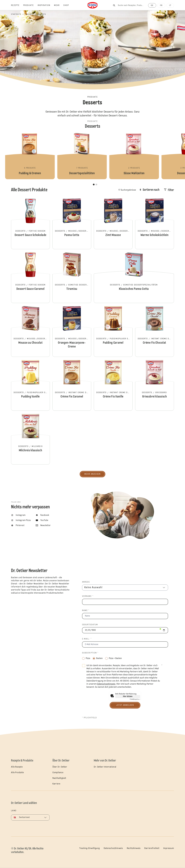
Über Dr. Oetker (60, 767)
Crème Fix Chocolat (155, 331)
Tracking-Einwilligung (89, 848)
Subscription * (90, 653)
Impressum (169, 848)
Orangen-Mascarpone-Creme (72, 331)
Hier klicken (128, 697)
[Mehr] (59, 5)
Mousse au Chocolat (30, 331)
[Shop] (68, 5)
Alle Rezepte (17, 767)
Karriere (56, 784)
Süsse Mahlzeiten (134, 156)
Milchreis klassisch (30, 439)
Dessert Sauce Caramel (30, 277)
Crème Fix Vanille (113, 385)
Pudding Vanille (30, 385)
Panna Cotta (72, 224)
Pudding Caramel (113, 331)
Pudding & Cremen (30, 156)
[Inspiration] (46, 5)
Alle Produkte (17, 773)
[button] (94, 185)
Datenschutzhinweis (113, 848)
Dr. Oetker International (105, 767)
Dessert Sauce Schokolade (30, 224)
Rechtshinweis (134, 848)
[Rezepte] (17, 5)
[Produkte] (30, 5)
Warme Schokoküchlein (155, 224)
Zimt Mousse (113, 224)
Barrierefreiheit (152, 848)
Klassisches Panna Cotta (134, 277)
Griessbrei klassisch (155, 385)
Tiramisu (72, 277)
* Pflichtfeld (89, 718)
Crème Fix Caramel (72, 385)
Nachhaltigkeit (59, 778)
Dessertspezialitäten (82, 156)
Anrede (86, 582)
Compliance (58, 773)
